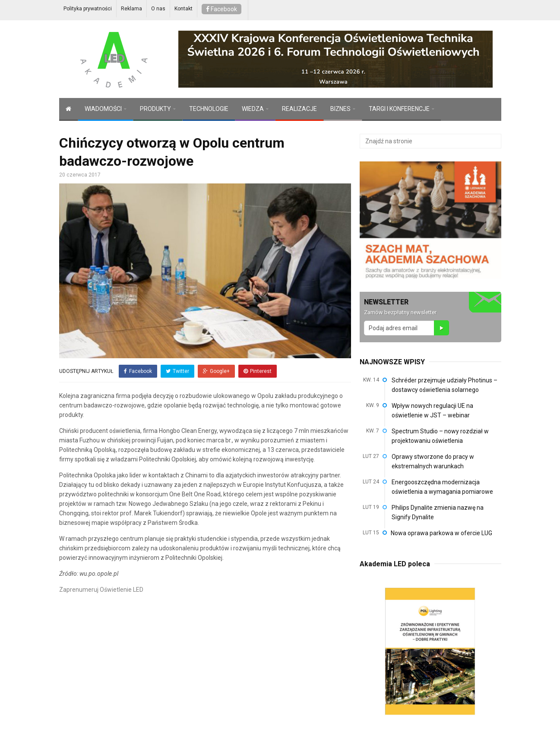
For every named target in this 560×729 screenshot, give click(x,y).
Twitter (177, 371)
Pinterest (258, 371)
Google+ (216, 371)
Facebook (221, 9)
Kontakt (184, 9)
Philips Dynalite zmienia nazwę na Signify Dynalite (438, 512)
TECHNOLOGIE (209, 109)
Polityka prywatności (88, 9)
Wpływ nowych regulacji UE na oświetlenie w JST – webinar (432, 410)
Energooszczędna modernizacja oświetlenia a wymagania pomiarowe (442, 487)
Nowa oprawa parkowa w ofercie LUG (441, 533)
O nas (158, 9)
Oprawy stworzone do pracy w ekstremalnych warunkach (433, 461)
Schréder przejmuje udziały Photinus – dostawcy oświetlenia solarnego (445, 385)
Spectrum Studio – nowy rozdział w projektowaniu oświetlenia (440, 436)
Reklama (131, 9)
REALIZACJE (299, 109)
